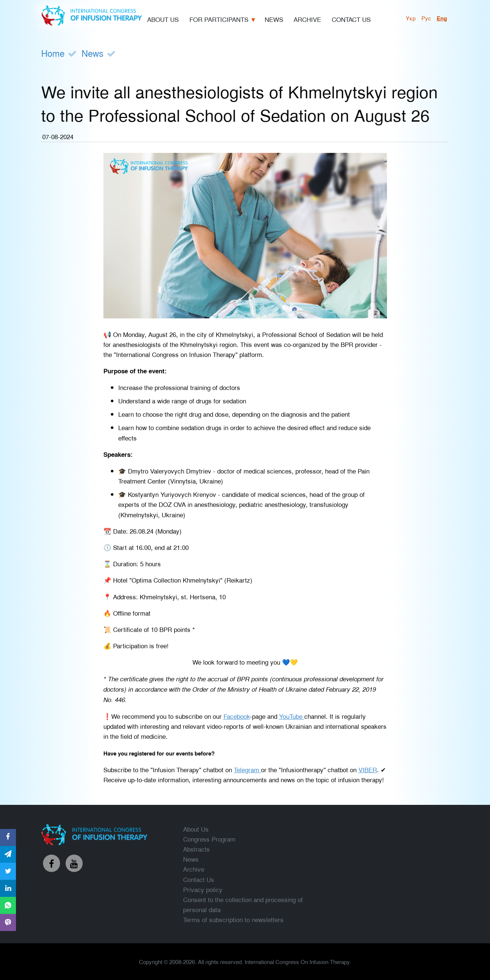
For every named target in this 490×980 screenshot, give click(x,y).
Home (53, 53)
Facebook (237, 716)
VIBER (368, 769)
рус (426, 18)
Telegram (247, 769)
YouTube (292, 716)
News (92, 53)
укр (411, 18)
